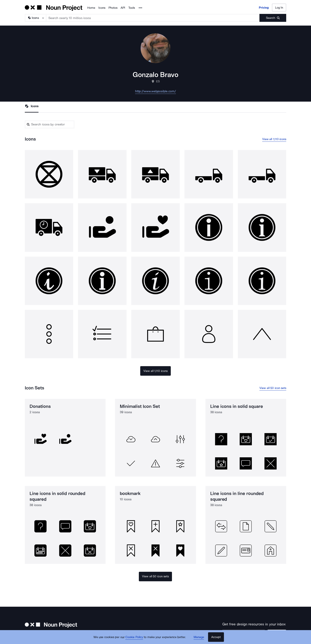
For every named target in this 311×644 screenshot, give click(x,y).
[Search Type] (35, 18)
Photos (113, 8)
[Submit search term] (273, 18)
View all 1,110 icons (274, 139)
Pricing (264, 8)
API (123, 8)
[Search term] (153, 18)
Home (91, 8)
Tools (132, 8)
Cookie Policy (134, 637)
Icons (102, 8)
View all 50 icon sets (273, 388)
